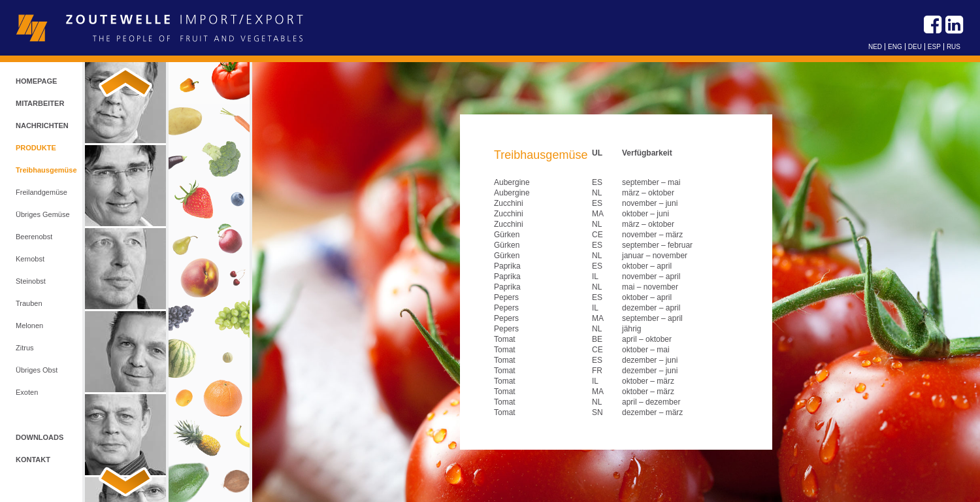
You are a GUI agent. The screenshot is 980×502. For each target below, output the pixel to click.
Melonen (29, 326)
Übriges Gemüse (43, 214)
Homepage (36, 81)
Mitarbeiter (40, 103)
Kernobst (30, 259)
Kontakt (33, 460)
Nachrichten (42, 125)
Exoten (27, 392)
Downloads (40, 437)
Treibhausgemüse (46, 170)
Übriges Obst (37, 370)
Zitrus (25, 348)
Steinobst (31, 281)
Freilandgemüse (41, 192)
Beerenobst (34, 237)
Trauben (29, 303)
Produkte (36, 148)
